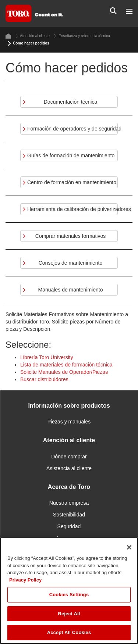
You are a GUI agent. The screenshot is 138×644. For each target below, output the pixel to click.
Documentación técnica (71, 102)
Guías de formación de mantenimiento (71, 155)
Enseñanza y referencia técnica (82, 36)
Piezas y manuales (69, 422)
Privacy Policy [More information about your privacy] (25, 580)
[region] (69, 591)
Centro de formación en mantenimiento (72, 182)
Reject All (69, 614)
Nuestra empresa (69, 503)
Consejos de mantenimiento (71, 263)
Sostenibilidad (69, 515)
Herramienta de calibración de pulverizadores (72, 209)
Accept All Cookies (69, 632)
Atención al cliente (32, 36)
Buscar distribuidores (44, 379)
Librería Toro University (47, 357)
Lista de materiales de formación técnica (66, 365)
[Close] (129, 547)
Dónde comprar (69, 457)
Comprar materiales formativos (70, 236)
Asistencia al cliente (69, 468)
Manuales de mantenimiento (71, 290)
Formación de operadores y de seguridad (72, 129)
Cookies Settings (69, 595)
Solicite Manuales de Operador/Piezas (64, 372)
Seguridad (69, 526)
